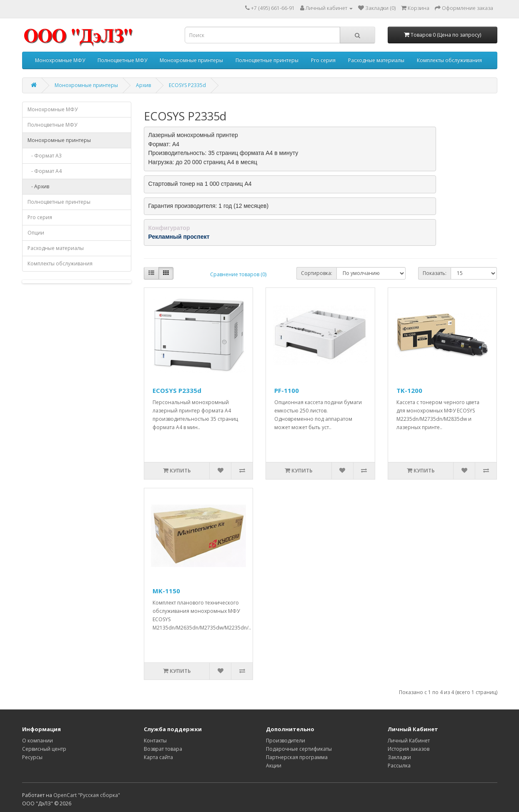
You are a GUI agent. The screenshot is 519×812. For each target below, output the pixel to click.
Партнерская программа (297, 757)
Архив (143, 85)
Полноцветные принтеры (267, 60)
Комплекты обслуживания (449, 60)
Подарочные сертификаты (299, 749)
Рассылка (399, 766)
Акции (274, 766)
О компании (38, 741)
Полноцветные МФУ (122, 60)
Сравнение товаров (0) (238, 274)
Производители (286, 741)
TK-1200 (409, 390)
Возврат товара (163, 749)
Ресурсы (32, 757)
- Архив (38, 186)
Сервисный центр (44, 749)
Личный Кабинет (409, 741)
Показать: (435, 273)
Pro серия (323, 60)
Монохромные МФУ (60, 60)
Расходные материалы (376, 60)
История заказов (409, 749)
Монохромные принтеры (191, 60)
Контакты (155, 741)
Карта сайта (158, 757)
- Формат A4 (45, 171)
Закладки (399, 757)
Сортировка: (317, 273)
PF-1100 (287, 390)
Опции (36, 233)
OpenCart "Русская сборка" (87, 795)
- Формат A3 (45, 156)
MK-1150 (166, 591)
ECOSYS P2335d (187, 85)
